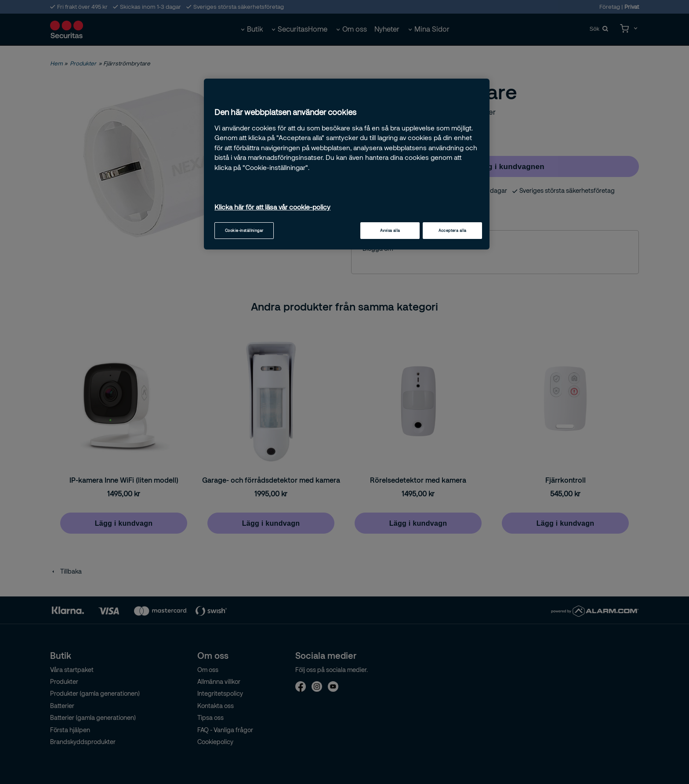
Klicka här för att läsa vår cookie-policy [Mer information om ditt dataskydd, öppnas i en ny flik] (272, 207)
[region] (347, 164)
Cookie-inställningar (244, 230)
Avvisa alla (390, 230)
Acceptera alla (453, 230)
